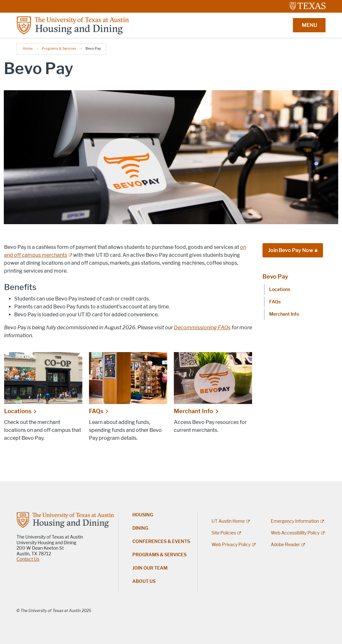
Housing (143, 515)
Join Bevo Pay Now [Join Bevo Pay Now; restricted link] (291, 250)
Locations (18, 411)
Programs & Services (59, 48)
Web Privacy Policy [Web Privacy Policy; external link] (231, 545)
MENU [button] (309, 25)
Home (28, 48)
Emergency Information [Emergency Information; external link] (295, 521)
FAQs (96, 411)
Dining (140, 528)
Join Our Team (150, 568)
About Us (144, 581)
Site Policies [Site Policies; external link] (224, 533)
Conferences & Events (161, 542)
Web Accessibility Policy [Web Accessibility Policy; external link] (295, 533)
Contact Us (28, 559)
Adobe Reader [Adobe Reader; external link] (285, 545)
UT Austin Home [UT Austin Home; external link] (228, 521)
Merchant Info (193, 411)
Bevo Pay (275, 277)
